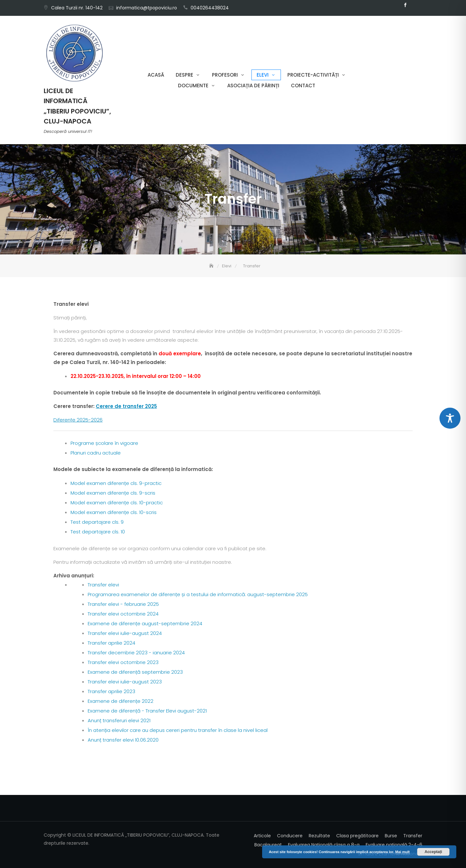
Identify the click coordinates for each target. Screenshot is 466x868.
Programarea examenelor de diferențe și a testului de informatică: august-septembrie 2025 (198, 594)
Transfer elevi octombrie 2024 (123, 614)
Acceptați (433, 852)
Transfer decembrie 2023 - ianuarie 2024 (136, 653)
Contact (303, 86)
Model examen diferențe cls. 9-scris (113, 493)
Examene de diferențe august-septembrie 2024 (145, 623)
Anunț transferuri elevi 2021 (119, 720)
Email (415, 5)
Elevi (263, 75)
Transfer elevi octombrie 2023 (123, 662)
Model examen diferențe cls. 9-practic (116, 483)
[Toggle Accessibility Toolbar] (450, 418)
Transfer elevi (103, 585)
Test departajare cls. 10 (98, 532)
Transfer (413, 836)
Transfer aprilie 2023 (111, 691)
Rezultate (319, 836)
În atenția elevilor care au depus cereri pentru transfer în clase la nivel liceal (178, 730)
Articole (262, 836)
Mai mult (402, 852)
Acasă (156, 75)
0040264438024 (210, 8)
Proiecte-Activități (313, 75)
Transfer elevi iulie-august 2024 (125, 633)
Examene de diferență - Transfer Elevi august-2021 (147, 711)
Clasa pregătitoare (357, 836)
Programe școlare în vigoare (104, 443)
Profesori (225, 75)
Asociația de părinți (253, 86)
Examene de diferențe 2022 (121, 701)
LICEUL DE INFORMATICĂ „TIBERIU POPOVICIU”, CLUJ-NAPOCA (77, 106)
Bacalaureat (268, 845)
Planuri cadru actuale (96, 453)
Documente (193, 86)
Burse (391, 836)
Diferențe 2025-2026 (78, 420)
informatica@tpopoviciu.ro (147, 8)
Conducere (290, 836)
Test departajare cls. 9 (97, 522)
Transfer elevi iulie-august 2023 (125, 682)
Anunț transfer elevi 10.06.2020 (123, 740)
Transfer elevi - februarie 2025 (123, 604)
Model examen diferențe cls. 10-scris (114, 512)
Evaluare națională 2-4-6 (394, 845)
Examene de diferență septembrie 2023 (135, 672)
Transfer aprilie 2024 (111, 643)
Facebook (405, 5)
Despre (184, 75)
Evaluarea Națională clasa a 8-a (324, 845)
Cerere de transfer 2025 (126, 406)
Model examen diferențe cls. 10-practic (117, 503)
